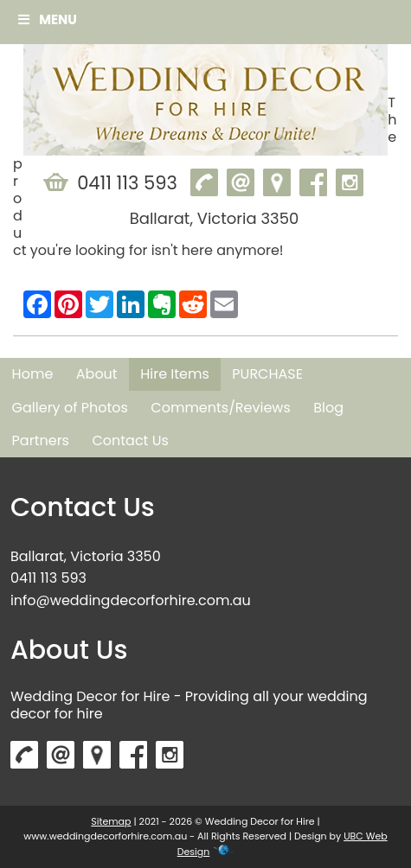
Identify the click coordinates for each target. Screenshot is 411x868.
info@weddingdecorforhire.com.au (131, 600)
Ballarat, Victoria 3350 (86, 556)
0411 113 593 (48, 578)
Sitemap (111, 821)
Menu (48, 19)
